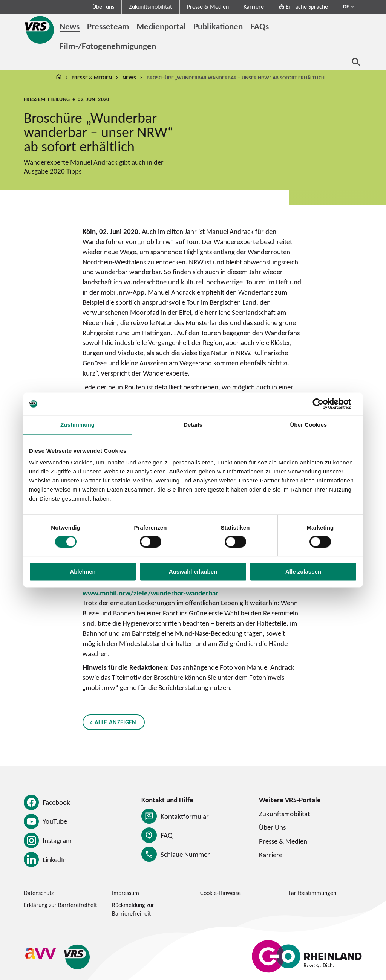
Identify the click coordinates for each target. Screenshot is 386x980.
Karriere (254, 7)
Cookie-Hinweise (221, 893)
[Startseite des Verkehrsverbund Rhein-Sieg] (40, 30)
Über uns (103, 7)
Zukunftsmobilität (150, 7)
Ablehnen (83, 572)
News (129, 78)
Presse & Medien (208, 7)
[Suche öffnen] (356, 62)
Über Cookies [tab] (308, 425)
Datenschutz (39, 893)
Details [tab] (193, 425)
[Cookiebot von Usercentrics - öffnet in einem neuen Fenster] (324, 404)
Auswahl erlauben (193, 572)
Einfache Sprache (303, 7)
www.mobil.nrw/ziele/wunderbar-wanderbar (150, 593)
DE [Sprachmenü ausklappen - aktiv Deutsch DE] (346, 6)
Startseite (59, 78)
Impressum (126, 893)
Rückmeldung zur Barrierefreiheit (133, 909)
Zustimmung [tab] (77, 425)
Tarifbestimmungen (312, 893)
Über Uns (272, 827)
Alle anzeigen (116, 722)
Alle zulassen (303, 572)
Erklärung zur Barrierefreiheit (60, 905)
